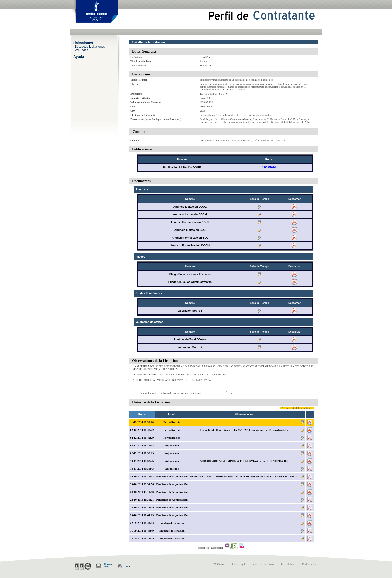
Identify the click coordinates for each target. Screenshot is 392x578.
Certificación (309, 564)
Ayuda (79, 56)
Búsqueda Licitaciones (90, 46)
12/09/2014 (269, 167)
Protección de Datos (263, 564)
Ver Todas (82, 50)
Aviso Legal (238, 564)
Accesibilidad (288, 564)
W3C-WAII (219, 564)
